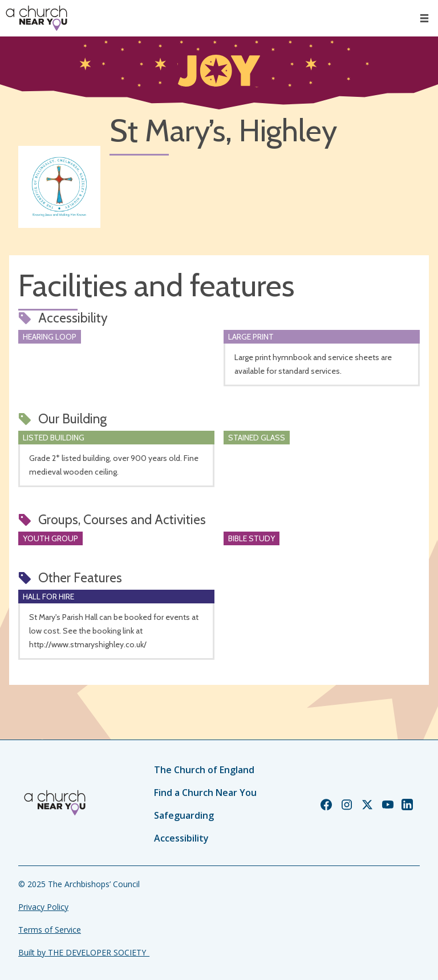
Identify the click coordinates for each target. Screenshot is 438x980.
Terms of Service (50, 930)
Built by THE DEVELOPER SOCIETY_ (84, 952)
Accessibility (181, 838)
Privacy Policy (43, 907)
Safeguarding (184, 815)
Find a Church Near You (205, 793)
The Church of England (204, 770)
